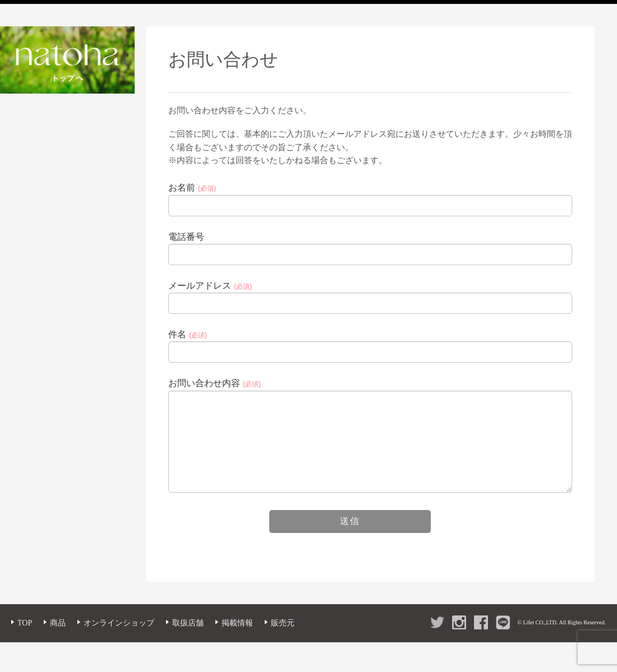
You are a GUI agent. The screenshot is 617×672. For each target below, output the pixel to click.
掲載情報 (237, 639)
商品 (58, 639)
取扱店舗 (188, 639)
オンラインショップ (119, 639)
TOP (25, 639)
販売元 (283, 639)
